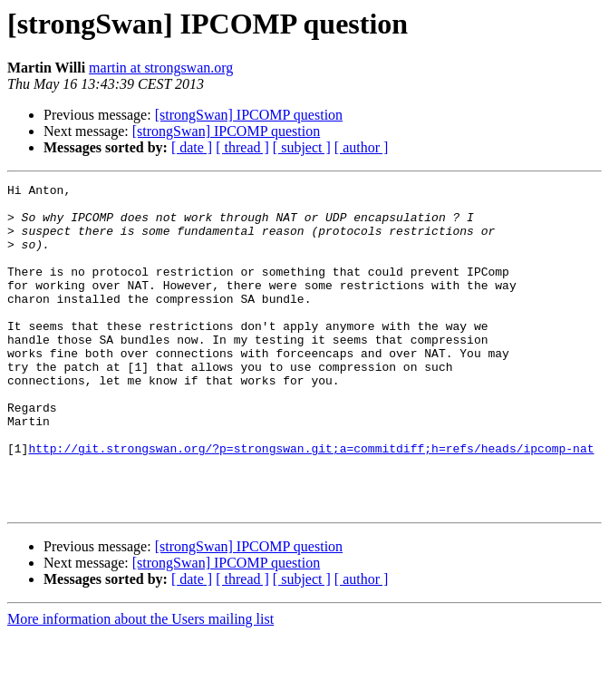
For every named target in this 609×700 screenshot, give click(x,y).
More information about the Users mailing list (140, 684)
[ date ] (192, 147)
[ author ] (362, 147)
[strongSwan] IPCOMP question (249, 115)
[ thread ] (242, 147)
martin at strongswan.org (161, 68)
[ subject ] (302, 147)
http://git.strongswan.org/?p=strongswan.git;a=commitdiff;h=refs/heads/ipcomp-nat (311, 502)
